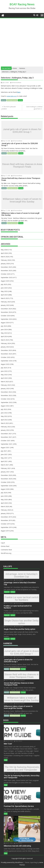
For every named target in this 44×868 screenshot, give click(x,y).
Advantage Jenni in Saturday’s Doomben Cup (22, 575)
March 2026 (5, 257)
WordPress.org (6, 553)
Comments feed (6, 550)
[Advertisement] (22, 42)
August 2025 (5, 281)
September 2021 (7, 444)
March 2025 (5, 298)
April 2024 (4, 336)
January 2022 (5, 430)
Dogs (6, 760)
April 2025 (4, 295)
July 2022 (4, 409)
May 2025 (4, 291)
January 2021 (5, 472)
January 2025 (5, 305)
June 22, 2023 (8, 741)
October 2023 (6, 357)
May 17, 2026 (6, 176)
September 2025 (7, 277)
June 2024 (4, 329)
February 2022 (6, 427)
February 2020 (6, 510)
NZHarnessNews (16, 83)
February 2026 (6, 260)
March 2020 (5, 506)
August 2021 (5, 447)
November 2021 (6, 437)
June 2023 (4, 371)
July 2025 (4, 284)
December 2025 (6, 267)
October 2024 (6, 316)
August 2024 (5, 323)
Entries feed (5, 546)
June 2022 (4, 413)
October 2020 (6, 482)
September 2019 (7, 527)
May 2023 (4, 375)
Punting (20, 100)
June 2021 (4, 454)
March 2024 (5, 340)
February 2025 (6, 302)
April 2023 (4, 378)
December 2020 (6, 475)
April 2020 (4, 503)
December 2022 (6, 392)
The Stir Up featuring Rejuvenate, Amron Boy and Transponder (22, 768)
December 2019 (6, 517)
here (19, 92)
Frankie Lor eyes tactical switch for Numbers (22, 599)
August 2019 (5, 531)
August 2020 (5, 489)
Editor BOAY (18, 741)
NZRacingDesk (19, 580)
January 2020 (5, 513)
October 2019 (6, 524)
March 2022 (5, 423)
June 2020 (4, 496)
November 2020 (6, 479)
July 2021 (4, 451)
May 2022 (4, 416)
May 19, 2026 (6, 141)
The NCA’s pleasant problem (9, 108)
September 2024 (7, 319)
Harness (4, 100)
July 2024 (4, 326)
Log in (3, 543)
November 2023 (6, 354)
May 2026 (4, 250)
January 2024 (5, 347)
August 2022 (5, 406)
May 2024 (4, 333)
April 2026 (4, 253)
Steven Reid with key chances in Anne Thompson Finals (22, 165)
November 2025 (6, 270)
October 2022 (6, 399)
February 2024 (6, 343)
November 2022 (6, 395)
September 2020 (7, 486)
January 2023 (5, 388)
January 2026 (5, 264)
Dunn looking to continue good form (34, 108)
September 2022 (7, 402)
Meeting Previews (12, 100)
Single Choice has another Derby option (22, 622)
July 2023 (4, 368)
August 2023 (5, 364)
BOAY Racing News (22, 4)
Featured (7, 592)
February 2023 (6, 385)
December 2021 (6, 434)
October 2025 (6, 274)
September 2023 (7, 361)
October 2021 (6, 440)
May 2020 (4, 499)
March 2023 (5, 382)
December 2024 (6, 309)
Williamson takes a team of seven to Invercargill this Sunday (22, 200)
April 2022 (4, 420)
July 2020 (4, 493)
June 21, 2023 (8, 804)
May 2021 (4, 458)
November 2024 (6, 312)
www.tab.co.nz (12, 96)
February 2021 (6, 468)
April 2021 (4, 461)
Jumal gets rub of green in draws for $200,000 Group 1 (22, 131)
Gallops (13, 592)
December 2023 (6, 350)
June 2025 (4, 288)
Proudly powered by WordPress (12, 862)
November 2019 (6, 520)
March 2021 (5, 465)
